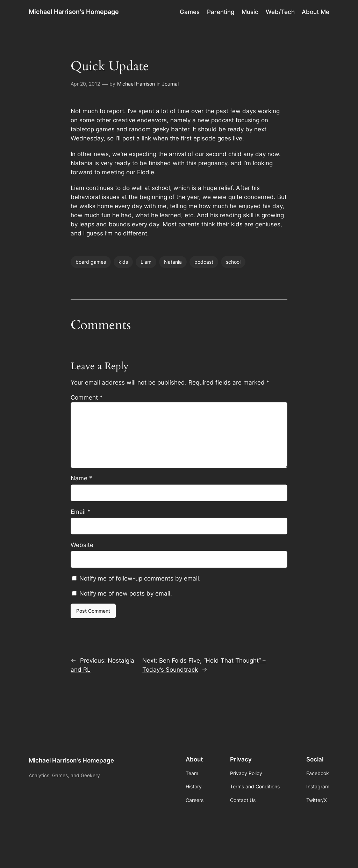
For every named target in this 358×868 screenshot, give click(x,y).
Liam (146, 262)
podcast (204, 262)
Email (81, 512)
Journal (170, 84)
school (233, 262)
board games (91, 262)
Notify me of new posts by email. (126, 593)
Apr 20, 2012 (85, 84)
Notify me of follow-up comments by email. (140, 578)
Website (82, 545)
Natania (173, 262)
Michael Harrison (136, 84)
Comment (87, 397)
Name (81, 478)
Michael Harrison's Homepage (74, 12)
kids (123, 262)
